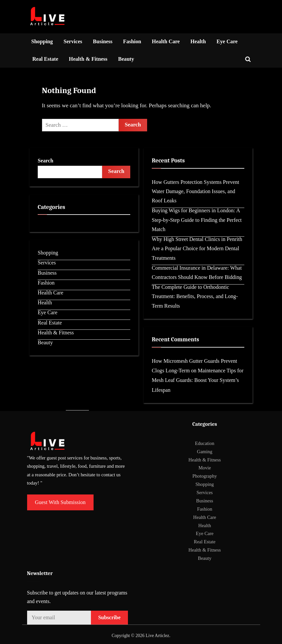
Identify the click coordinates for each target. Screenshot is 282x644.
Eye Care (227, 41)
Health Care (166, 41)
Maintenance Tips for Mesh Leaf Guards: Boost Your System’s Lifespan (198, 380)
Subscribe (109, 617)
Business (103, 41)
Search (45, 161)
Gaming (205, 452)
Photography (205, 476)
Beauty (126, 59)
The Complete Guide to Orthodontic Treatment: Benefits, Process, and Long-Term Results (195, 296)
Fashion (132, 41)
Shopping (42, 41)
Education (205, 443)
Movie (205, 468)
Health (198, 41)
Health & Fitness (88, 59)
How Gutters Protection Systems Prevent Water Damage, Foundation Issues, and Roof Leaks (196, 191)
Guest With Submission (60, 502)
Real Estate (45, 59)
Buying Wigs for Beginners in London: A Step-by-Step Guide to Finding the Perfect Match (197, 220)
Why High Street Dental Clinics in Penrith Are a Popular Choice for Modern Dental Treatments (197, 249)
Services (73, 41)
